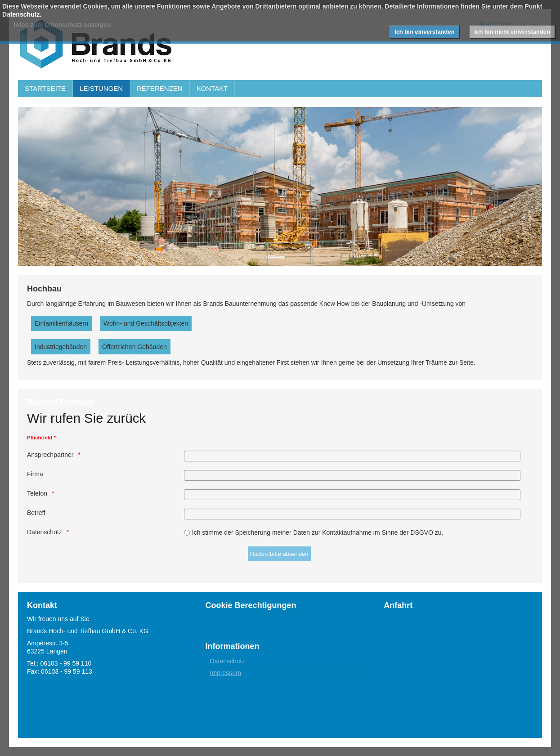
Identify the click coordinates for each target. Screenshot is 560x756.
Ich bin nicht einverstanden (512, 32)
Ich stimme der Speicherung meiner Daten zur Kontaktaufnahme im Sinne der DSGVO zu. (318, 532)
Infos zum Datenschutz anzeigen (62, 25)
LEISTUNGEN (101, 88)
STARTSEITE (45, 88)
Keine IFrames (458, 664)
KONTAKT (212, 88)
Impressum (226, 673)
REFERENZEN (160, 88)
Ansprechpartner (50, 455)
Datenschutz (45, 532)
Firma (35, 474)
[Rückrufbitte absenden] (279, 554)
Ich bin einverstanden (425, 32)
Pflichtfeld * (41, 437)
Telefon (37, 493)
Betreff (36, 513)
